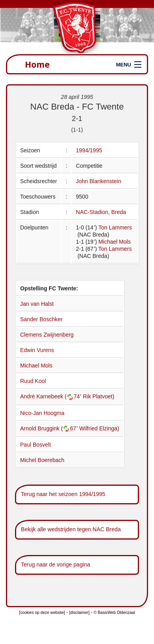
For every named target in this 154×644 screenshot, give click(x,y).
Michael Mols (115, 242)
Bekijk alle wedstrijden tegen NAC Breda (71, 529)
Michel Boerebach (42, 460)
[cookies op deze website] (42, 613)
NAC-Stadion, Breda (101, 212)
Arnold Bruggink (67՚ (50, 428)
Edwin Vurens (37, 350)
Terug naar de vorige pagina (55, 564)
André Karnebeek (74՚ (52, 396)
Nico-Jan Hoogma (42, 413)
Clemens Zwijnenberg (47, 335)
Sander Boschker (41, 319)
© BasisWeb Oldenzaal (114, 613)
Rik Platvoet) (99, 396)
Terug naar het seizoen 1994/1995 (63, 494)
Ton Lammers (115, 227)
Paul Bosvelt (36, 445)
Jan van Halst (37, 304)
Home (37, 64)
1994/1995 (89, 150)
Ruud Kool (33, 381)
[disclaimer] (79, 613)
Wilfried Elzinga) (99, 428)
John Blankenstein (98, 181)
